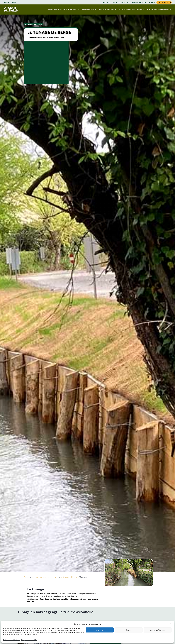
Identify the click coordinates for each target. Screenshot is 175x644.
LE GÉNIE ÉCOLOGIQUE (108, 3)
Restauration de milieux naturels (45, 577)
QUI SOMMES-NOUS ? (139, 3)
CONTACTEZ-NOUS (164, 3)
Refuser (129, 630)
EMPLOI (152, 3)
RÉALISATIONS (124, 3)
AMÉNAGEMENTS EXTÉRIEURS (158, 10)
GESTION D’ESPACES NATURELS (130, 10)
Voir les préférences (158, 630)
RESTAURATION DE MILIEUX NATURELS (63, 10)
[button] (171, 624)
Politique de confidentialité (12, 640)
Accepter (100, 630)
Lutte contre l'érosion (33, 24)
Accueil (27, 577)
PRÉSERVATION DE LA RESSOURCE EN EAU (98, 10)
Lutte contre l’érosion (70, 577)
